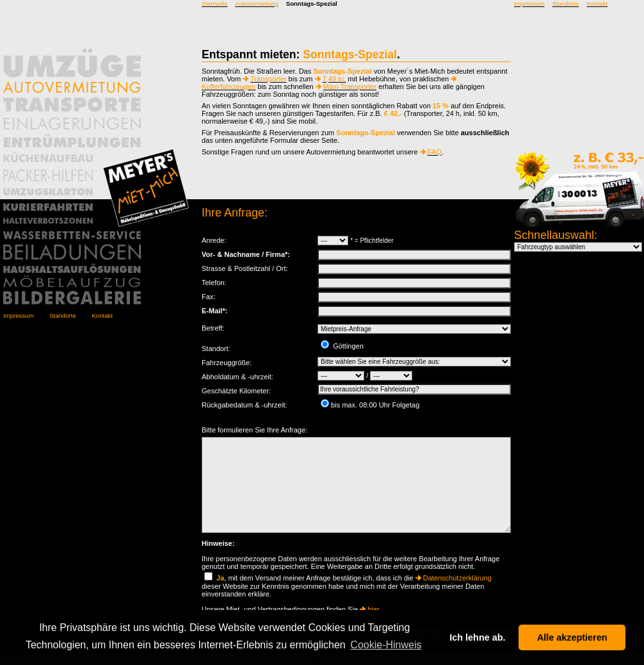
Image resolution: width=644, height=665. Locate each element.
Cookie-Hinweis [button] (386, 645)
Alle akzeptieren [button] (572, 637)
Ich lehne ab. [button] (477, 637)
